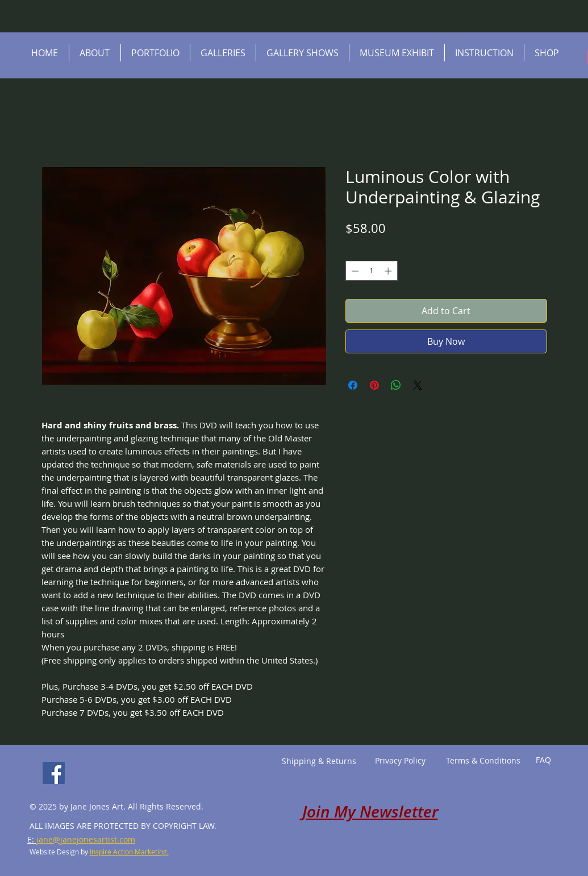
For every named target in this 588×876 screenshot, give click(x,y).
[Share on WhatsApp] (396, 385)
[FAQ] (543, 760)
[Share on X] (418, 385)
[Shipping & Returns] (319, 761)
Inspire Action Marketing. (129, 852)
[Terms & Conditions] (483, 761)
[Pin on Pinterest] (374, 385)
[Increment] (389, 271)
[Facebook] (54, 773)
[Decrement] (354, 271)
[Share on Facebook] (353, 385)
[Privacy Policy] (401, 761)
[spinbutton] (371, 271)
